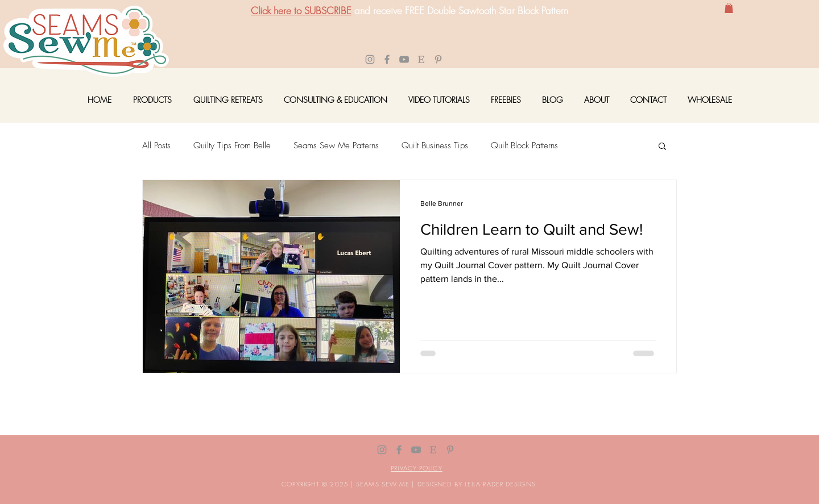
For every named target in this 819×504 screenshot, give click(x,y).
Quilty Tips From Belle (232, 145)
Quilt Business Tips (435, 145)
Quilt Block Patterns (524, 145)
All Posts (156, 145)
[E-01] (421, 59)
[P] (438, 59)
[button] (729, 8)
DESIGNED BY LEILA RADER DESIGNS (477, 484)
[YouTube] (404, 59)
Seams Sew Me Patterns (336, 145)
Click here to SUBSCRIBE (301, 11)
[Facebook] (387, 59)
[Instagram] (370, 59)
